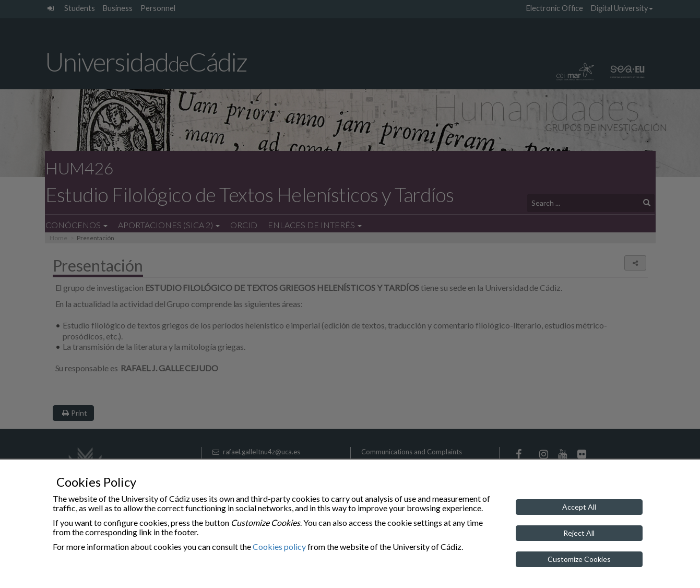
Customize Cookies (579, 559)
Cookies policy (279, 546)
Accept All (579, 507)
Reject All (579, 533)
